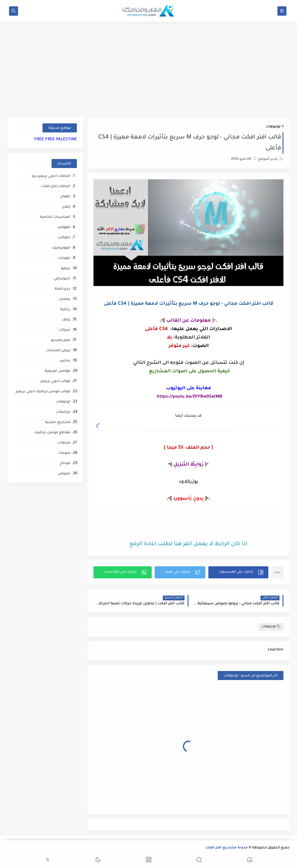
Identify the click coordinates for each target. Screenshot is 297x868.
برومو (66, 269)
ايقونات (64, 258)
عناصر (65, 361)
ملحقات (64, 443)
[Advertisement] (174, 521)
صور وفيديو (61, 340)
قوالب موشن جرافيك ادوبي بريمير (43, 392)
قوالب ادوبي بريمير (55, 382)
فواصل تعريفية (57, 371)
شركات (64, 330)
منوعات (64, 453)
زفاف (66, 320)
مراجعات (63, 412)
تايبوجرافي (62, 279)
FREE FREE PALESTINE (56, 140)
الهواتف (64, 228)
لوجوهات (273, 127)
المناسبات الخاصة (55, 217)
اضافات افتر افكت (56, 187)
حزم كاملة (62, 289)
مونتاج (65, 464)
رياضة (65, 310)
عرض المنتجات (58, 351)
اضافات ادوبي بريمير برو (51, 176)
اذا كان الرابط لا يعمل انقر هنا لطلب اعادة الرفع (188, 544)
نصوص (64, 474)
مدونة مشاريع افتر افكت (227, 848)
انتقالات (64, 238)
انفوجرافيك (61, 248)
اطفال (65, 197)
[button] (238, 572)
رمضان (65, 299)
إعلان (66, 207)
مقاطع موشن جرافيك (52, 433)
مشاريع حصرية (58, 423)
